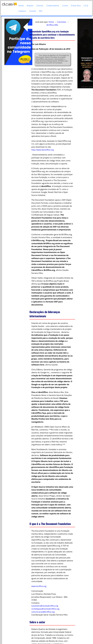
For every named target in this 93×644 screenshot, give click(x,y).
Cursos (65, 6)
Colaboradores (53, 6)
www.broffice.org (39, 586)
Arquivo (30, 6)
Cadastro (22, 11)
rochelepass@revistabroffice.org (45, 609)
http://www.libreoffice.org (43, 150)
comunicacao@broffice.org (43, 612)
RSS (41, 11)
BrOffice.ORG (52, 25)
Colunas (40, 6)
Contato (33, 11)
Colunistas (62, 22)
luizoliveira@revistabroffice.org (45, 606)
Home (21, 6)
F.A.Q (86, 6)
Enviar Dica (76, 6)
